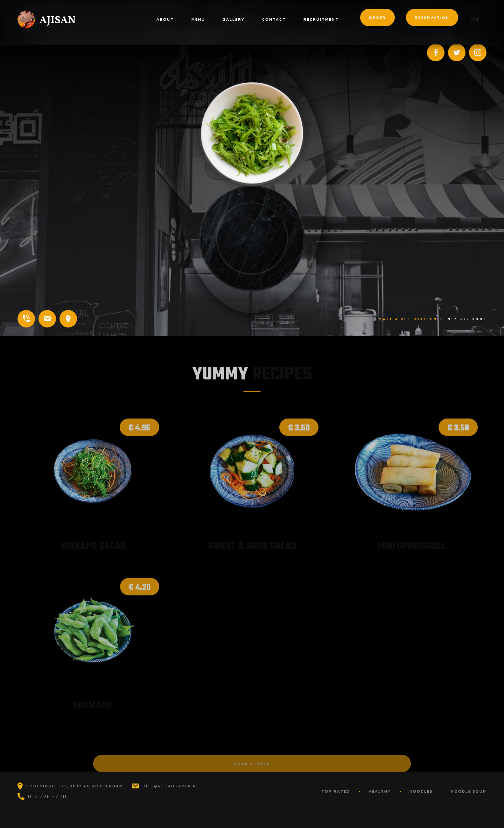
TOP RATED (336, 791)
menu (198, 19)
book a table (252, 768)
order (377, 17)
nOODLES (421, 791)
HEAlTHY (380, 791)
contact (274, 19)
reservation (432, 17)
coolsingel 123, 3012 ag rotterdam (75, 786)
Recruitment (321, 19)
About (165, 19)
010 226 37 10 (47, 796)
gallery (234, 19)
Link (475, 19)
